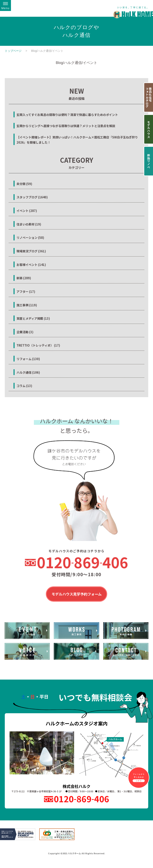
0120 (82, 562)
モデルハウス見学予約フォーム (77, 594)
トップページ (13, 51)
